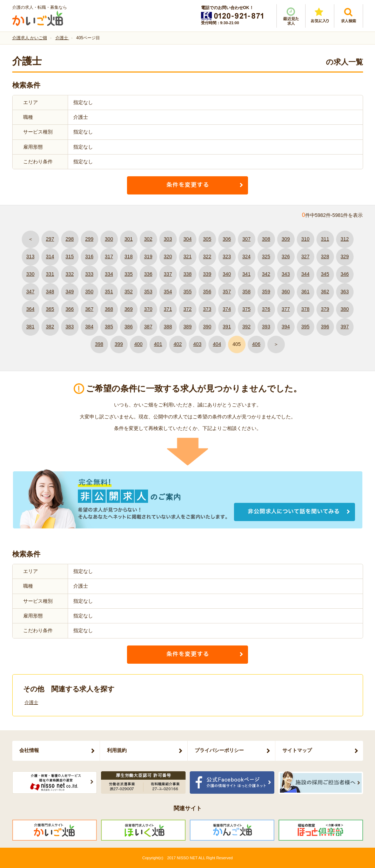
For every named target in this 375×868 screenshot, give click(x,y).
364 (30, 309)
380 (345, 309)
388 (168, 327)
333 (89, 274)
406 (256, 344)
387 (148, 327)
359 (266, 292)
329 (345, 257)
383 (70, 327)
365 (50, 309)
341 (246, 274)
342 (266, 274)
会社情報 (29, 750)
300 (109, 239)
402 (178, 344)
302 (148, 239)
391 (227, 327)
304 (187, 239)
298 (70, 239)
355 (187, 292)
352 (129, 292)
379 (325, 309)
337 (168, 274)
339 (207, 274)
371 (168, 309)
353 (148, 292)
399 (119, 344)
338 (187, 274)
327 (305, 257)
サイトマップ (297, 750)
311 (325, 239)
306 (227, 239)
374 (227, 309)
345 (325, 274)
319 (148, 257)
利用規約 (117, 750)
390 (207, 327)
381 (30, 327)
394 (286, 327)
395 (305, 327)
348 (50, 292)
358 (246, 292)
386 (129, 327)
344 (305, 274)
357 (227, 292)
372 (187, 309)
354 (168, 292)
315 (70, 257)
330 (30, 274)
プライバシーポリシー (219, 750)
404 (217, 344)
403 (197, 344)
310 (305, 239)
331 (50, 274)
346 (345, 274)
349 (70, 292)
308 (266, 239)
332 (70, 274)
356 (207, 292)
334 (109, 274)
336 (148, 274)
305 (207, 239)
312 (345, 239)
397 (345, 327)
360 (286, 292)
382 (50, 327)
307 (246, 239)
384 (89, 327)
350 (89, 292)
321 (187, 257)
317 (109, 257)
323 (227, 257)
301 (129, 239)
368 (109, 309)
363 (345, 292)
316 (89, 257)
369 (129, 309)
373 (207, 309)
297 (50, 239)
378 (305, 309)
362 (325, 292)
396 (325, 327)
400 (138, 344)
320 (168, 257)
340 (227, 274)
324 (246, 257)
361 (305, 292)
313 (30, 257)
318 (129, 257)
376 (266, 309)
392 (246, 327)
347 (30, 292)
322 (207, 257)
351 (109, 292)
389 (187, 327)
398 (99, 344)
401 (158, 344)
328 (325, 257)
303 (168, 239)
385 (109, 327)
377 (286, 309)
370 (148, 309)
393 (266, 327)
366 (70, 309)
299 (89, 239)
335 (129, 274)
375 (246, 309)
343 (286, 274)
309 (286, 239)
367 (89, 309)
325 (266, 257)
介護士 (31, 702)
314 (50, 257)
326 (286, 257)
